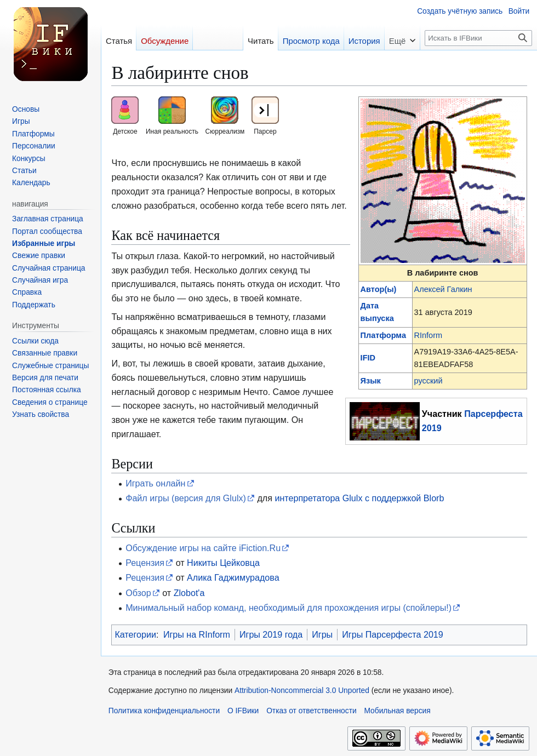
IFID (368, 358)
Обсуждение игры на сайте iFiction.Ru (203, 548)
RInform (429, 335)
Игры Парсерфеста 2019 (393, 634)
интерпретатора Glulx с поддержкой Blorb (359, 498)
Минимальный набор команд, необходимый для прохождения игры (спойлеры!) (289, 608)
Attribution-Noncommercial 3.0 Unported (302, 691)
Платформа (383, 335)
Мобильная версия (397, 711)
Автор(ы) (379, 289)
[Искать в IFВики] (478, 38)
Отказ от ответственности (312, 711)
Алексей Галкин (443, 289)
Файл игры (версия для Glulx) (186, 498)
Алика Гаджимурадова (233, 577)
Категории (135, 634)
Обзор (138, 593)
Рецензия (145, 563)
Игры (322, 634)
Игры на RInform (197, 634)
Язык (371, 381)
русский (429, 381)
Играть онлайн (155, 483)
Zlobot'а (189, 593)
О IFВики (243, 711)
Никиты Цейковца (223, 563)
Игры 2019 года (271, 634)
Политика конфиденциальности (164, 711)
